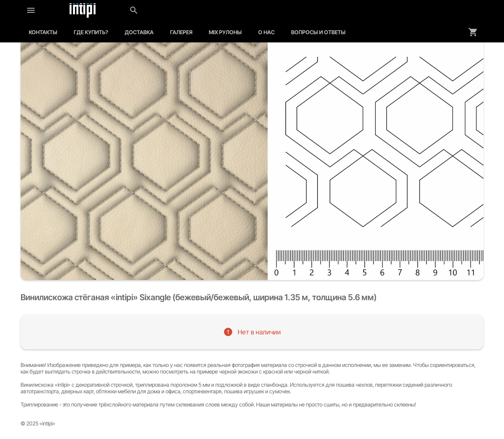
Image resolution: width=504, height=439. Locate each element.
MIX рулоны (225, 32)
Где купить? (91, 32)
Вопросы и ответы (318, 32)
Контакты (43, 32)
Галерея (181, 32)
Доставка (139, 32)
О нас (266, 32)
